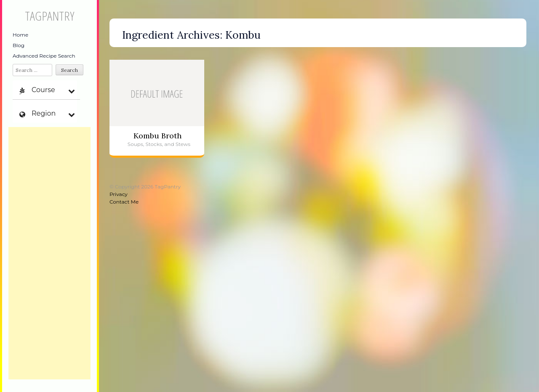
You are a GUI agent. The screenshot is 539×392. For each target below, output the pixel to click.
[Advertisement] (49, 253)
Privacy (119, 194)
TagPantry (49, 16)
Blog (19, 45)
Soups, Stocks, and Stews (159, 144)
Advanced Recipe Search (44, 56)
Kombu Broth (157, 136)
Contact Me (124, 202)
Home (20, 35)
